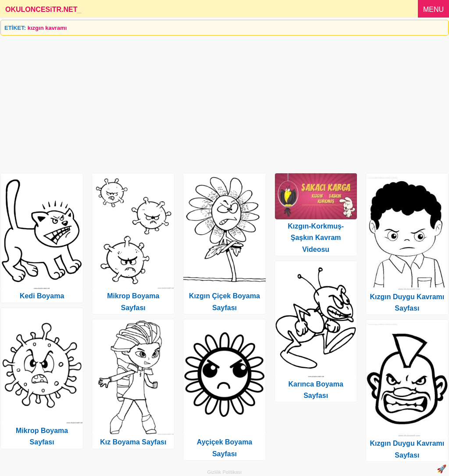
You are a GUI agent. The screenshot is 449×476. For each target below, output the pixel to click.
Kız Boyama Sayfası (133, 442)
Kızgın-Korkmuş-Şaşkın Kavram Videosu (316, 238)
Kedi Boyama (42, 296)
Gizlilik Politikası (225, 472)
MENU (433, 9)
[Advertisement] (224, 101)
